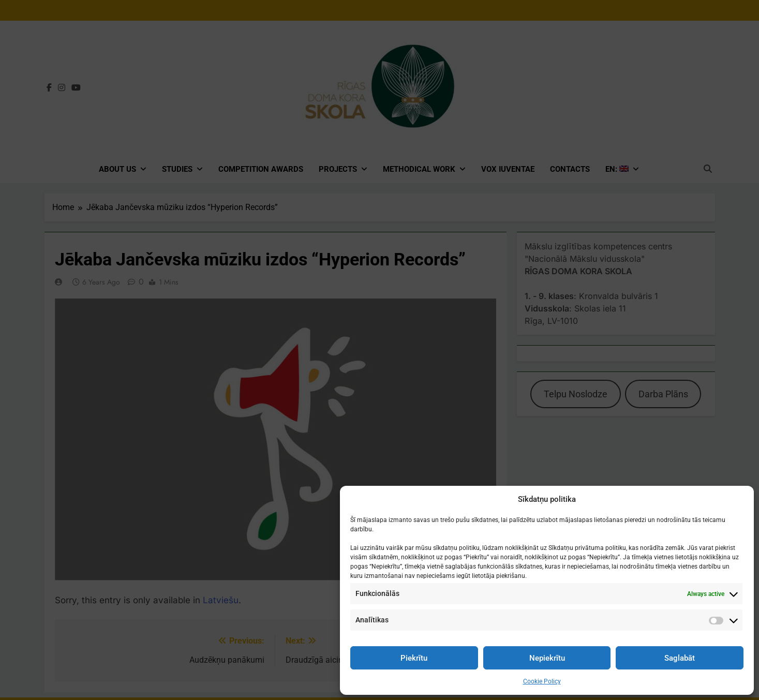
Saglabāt (680, 658)
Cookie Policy (542, 681)
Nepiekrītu (547, 658)
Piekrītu (414, 658)
